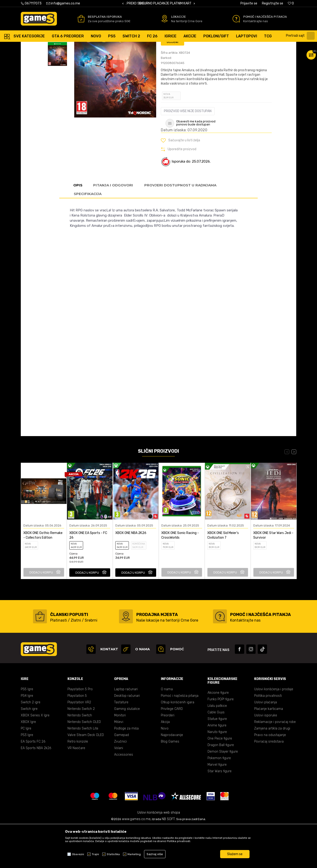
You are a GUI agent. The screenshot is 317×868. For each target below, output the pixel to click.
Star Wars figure (220, 813)
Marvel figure (217, 806)
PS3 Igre (27, 777)
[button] (301, 36)
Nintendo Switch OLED (84, 763)
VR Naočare (76, 790)
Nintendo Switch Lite (83, 770)
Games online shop (35, 47)
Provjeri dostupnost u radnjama (180, 227)
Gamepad (122, 777)
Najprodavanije (172, 777)
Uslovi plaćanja (266, 744)
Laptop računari (126, 731)
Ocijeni (173, 84)
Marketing (134, 854)
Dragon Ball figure (221, 787)
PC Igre (26, 770)
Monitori (120, 757)
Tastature (121, 744)
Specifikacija (88, 235)
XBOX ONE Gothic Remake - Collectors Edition (43, 577)
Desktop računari (127, 737)
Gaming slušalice (127, 750)
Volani (119, 790)
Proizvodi (59, 47)
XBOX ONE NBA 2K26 (131, 575)
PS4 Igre (27, 737)
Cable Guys (216, 754)
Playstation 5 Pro (80, 731)
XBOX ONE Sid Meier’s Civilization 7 (223, 577)
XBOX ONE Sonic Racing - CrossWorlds (180, 577)
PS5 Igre (27, 731)
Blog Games (170, 783)
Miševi (119, 763)
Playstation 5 (77, 737)
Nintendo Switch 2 (81, 750)
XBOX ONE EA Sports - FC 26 (88, 577)
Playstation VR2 (79, 744)
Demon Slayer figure (223, 793)
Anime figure (217, 767)
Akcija (165, 763)
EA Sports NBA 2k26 (36, 790)
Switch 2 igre (31, 744)
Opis (78, 227)
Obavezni (78, 854)
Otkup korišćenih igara (178, 744)
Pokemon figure (219, 800)
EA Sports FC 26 (33, 783)
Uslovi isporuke (266, 757)
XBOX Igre (28, 763)
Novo (165, 770)
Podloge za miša (126, 770)
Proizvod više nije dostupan (188, 153)
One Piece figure (220, 780)
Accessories (124, 796)
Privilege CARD (172, 750)
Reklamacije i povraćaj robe (275, 763)
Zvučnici (120, 783)
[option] (158, 4)
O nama (167, 731)
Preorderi (168, 757)
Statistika (113, 854)
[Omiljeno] (291, 3)
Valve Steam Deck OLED (86, 777)
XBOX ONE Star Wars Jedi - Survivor (273, 577)
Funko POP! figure (221, 741)
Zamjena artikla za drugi (272, 770)
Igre (72, 47)
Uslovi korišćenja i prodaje (274, 731)
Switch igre (29, 750)
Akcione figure (218, 734)
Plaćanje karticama (269, 750)
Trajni (95, 854)
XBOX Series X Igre (35, 757)
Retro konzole (78, 783)
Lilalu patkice (217, 747)
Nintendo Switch (80, 757)
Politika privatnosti (268, 737)
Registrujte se (273, 3)
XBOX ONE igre (89, 47)
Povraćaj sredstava (269, 783)
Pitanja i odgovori (113, 227)
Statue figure (217, 760)
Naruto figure (217, 774)
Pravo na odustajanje (270, 777)
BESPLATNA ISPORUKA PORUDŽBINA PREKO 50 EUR (164, 3)
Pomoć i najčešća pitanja (180, 737)
